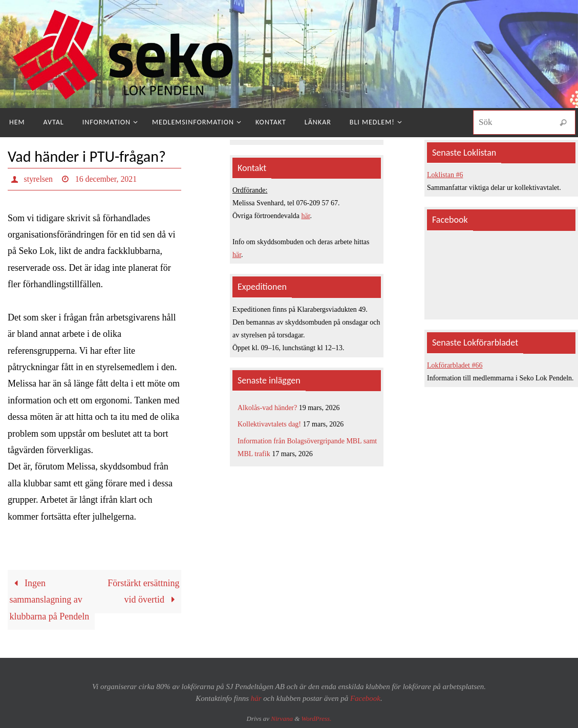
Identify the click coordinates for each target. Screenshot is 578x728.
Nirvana (282, 719)
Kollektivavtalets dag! (269, 424)
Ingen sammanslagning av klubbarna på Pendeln (49, 600)
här (306, 216)
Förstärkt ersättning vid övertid (143, 591)
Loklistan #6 (445, 175)
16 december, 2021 (106, 179)
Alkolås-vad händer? (267, 408)
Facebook (365, 698)
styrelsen (39, 179)
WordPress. (317, 719)
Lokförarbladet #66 (455, 365)
